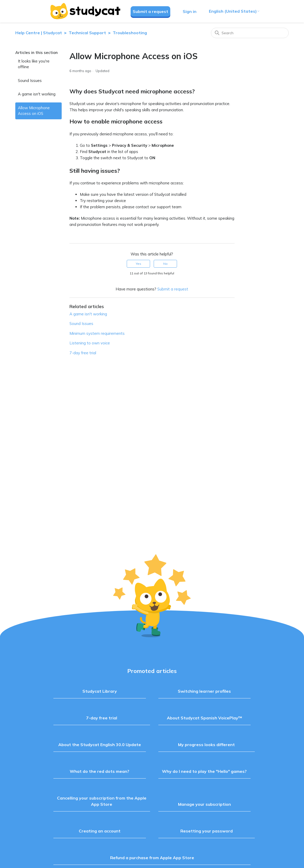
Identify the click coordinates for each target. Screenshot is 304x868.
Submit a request (150, 11)
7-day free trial (83, 353)
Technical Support (88, 33)
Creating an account (100, 831)
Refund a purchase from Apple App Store (152, 858)
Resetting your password (207, 831)
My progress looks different (206, 745)
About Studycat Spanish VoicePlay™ (204, 718)
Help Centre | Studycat (39, 33)
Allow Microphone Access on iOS (34, 111)
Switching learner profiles (204, 691)
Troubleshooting (130, 33)
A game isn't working (37, 94)
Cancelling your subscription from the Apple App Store (102, 801)
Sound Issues (30, 81)
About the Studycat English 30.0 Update (100, 745)
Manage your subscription (204, 804)
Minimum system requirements (97, 333)
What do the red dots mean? (100, 771)
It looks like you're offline (34, 64)
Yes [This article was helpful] (139, 264)
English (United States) (234, 11)
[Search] (250, 33)
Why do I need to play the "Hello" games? (204, 771)
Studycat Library (100, 691)
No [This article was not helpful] (165, 264)
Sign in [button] (190, 11)
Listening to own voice (90, 343)
